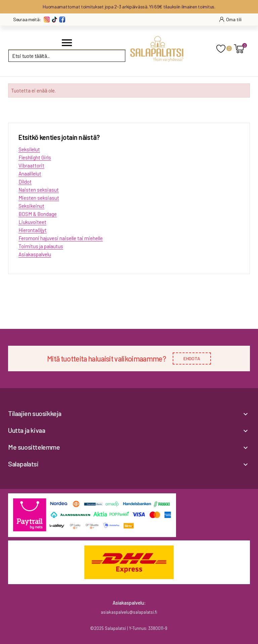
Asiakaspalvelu (35, 254)
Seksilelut (29, 149)
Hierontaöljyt (33, 230)
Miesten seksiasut (39, 198)
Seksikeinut (31, 206)
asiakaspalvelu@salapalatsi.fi (129, 612)
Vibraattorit (31, 165)
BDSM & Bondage (38, 214)
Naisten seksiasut (39, 190)
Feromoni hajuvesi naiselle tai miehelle (61, 238)
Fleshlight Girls (35, 157)
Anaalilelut (30, 174)
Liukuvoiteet (32, 222)
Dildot (25, 182)
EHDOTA (192, 358)
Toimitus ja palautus (41, 246)
